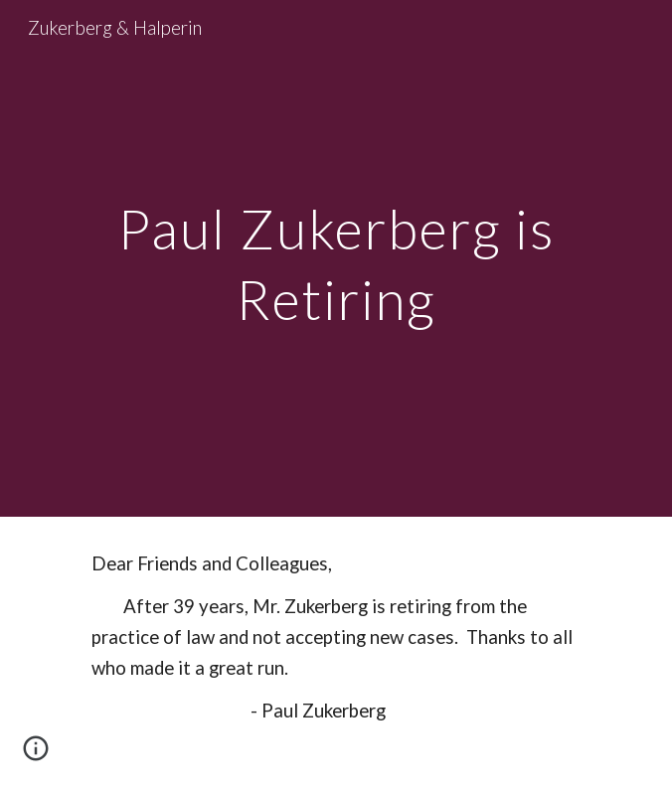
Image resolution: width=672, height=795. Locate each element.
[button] (36, 755)
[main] (336, 258)
